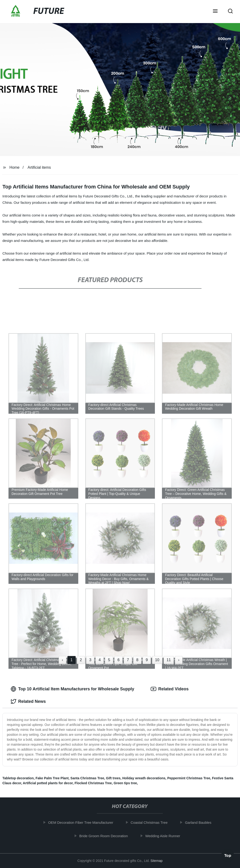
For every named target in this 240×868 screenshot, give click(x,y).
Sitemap (156, 861)
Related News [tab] (28, 701)
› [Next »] (179, 660)
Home (14, 167)
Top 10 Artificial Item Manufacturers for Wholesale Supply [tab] (72, 689)
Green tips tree (125, 783)
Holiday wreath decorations (144, 778)
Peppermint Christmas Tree (189, 778)
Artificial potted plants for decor (48, 783)
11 (169, 660)
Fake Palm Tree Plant (52, 778)
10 (157, 660)
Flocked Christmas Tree (93, 783)
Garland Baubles (200, 822)
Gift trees (113, 778)
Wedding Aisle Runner (164, 836)
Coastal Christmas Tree (151, 822)
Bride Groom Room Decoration (105, 836)
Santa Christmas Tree (87, 778)
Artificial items (39, 167)
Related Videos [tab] (170, 689)
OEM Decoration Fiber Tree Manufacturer (82, 822)
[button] (215, 12)
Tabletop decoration (18, 778)
